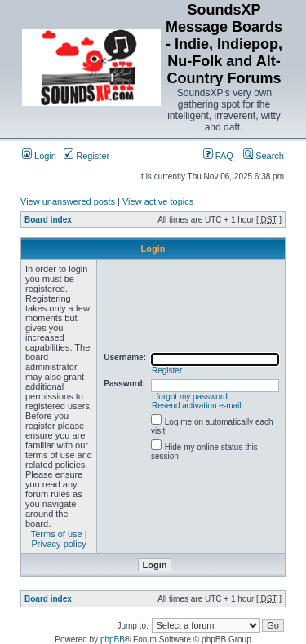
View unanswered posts (68, 201)
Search (264, 156)
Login (39, 156)
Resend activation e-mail (197, 406)
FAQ (218, 156)
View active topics (158, 201)
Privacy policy (59, 544)
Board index (48, 220)
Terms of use (57, 534)
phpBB (113, 640)
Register (86, 156)
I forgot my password (190, 397)
